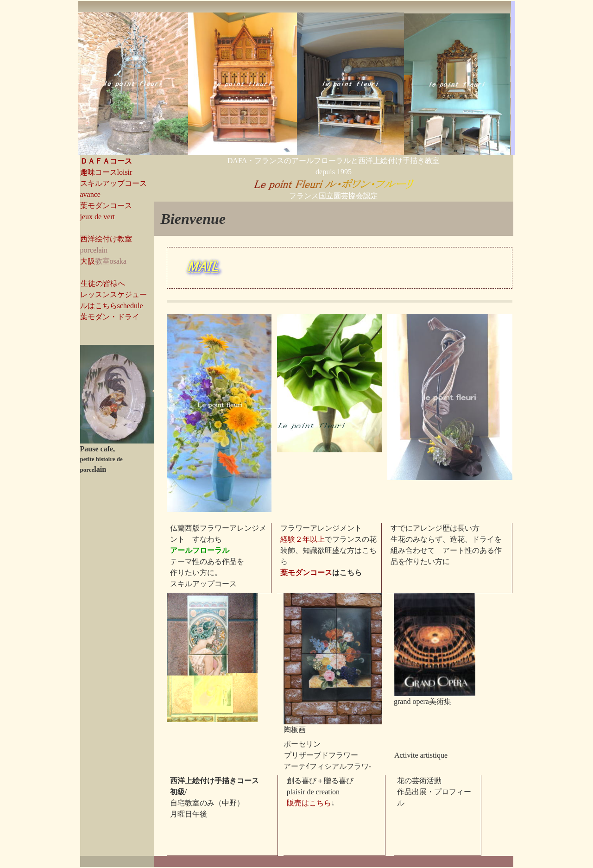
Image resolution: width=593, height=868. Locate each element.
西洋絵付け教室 (106, 239)
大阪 (88, 261)
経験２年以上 (303, 539)
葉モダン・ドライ (110, 317)
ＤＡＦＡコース (106, 161)
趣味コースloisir (106, 172)
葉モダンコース (306, 573)
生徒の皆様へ (103, 283)
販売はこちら (309, 803)
